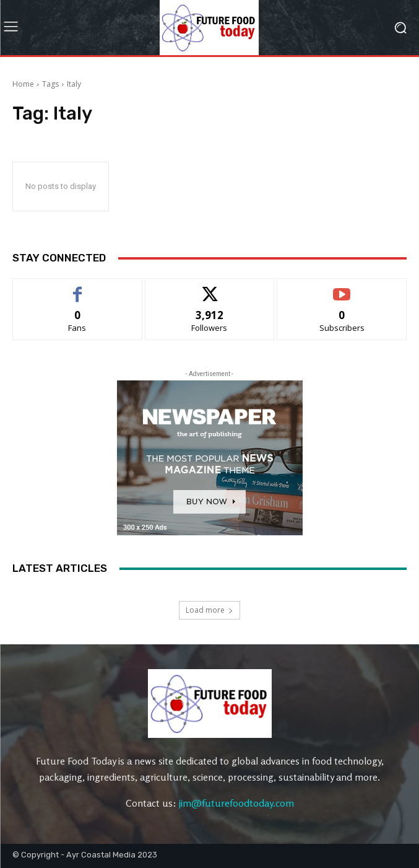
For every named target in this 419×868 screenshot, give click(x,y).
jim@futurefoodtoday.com (236, 803)
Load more (209, 610)
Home (23, 84)
